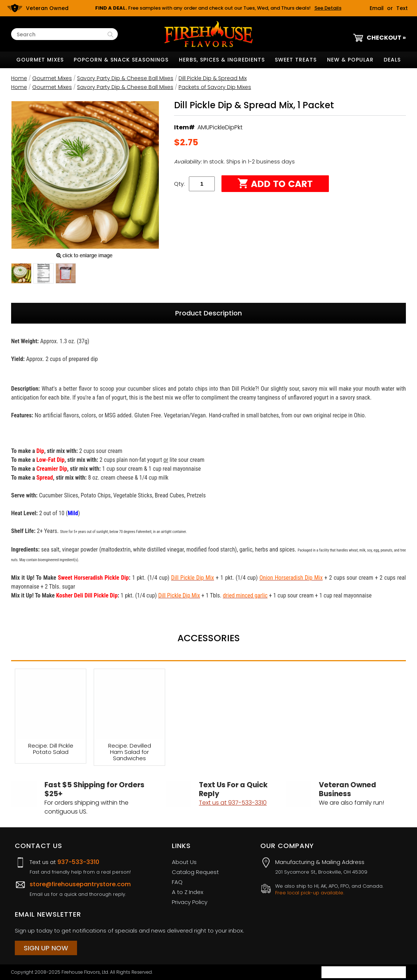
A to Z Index (188, 892)
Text (402, 8)
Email (377, 8)
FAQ (177, 882)
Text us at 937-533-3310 (233, 803)
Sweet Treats (296, 60)
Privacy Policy (190, 902)
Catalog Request (195, 872)
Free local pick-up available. (310, 893)
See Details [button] (328, 8)
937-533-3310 (78, 862)
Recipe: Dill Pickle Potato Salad (51, 749)
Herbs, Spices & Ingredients (222, 60)
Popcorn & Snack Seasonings (121, 60)
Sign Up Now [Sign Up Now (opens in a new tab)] (46, 948)
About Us (184, 862)
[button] (21, 275)
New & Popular (350, 60)
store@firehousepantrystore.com (80, 884)
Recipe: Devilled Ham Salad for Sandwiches (130, 752)
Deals (392, 60)
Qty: (179, 184)
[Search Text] (61, 35)
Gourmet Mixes (40, 60)
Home (19, 78)
